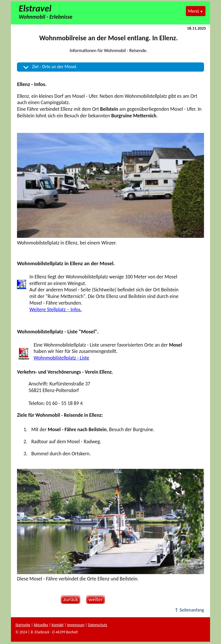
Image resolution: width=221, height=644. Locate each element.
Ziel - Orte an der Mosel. (55, 67)
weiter (95, 599)
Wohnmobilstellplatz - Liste (61, 358)
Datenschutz (98, 625)
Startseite (23, 625)
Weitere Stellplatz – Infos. (56, 309)
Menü (194, 11)
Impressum (76, 625)
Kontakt (58, 625)
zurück (69, 599)
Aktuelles (41, 625)
